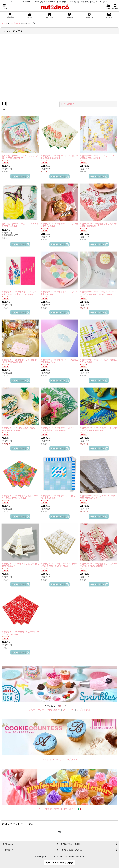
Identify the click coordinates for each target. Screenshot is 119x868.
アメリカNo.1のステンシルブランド (60, 759)
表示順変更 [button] (68, 104)
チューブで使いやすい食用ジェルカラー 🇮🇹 (60, 809)
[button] (4, 7)
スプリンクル (84, 710)
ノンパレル (68, 710)
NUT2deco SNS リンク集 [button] (60, 863)
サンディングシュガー (49, 710)
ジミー (32, 710)
